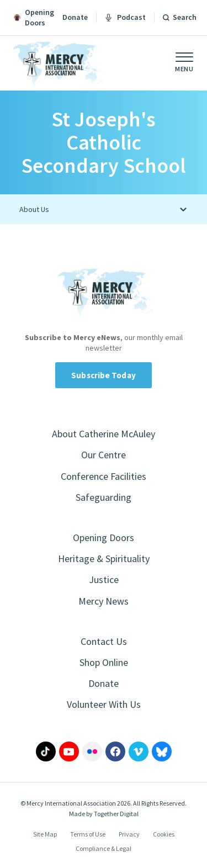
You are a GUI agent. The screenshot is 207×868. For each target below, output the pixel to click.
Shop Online (104, 662)
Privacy (129, 834)
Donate (75, 17)
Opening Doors (104, 538)
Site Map (45, 834)
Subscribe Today (104, 375)
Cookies (164, 834)
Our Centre (104, 455)
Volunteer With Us (104, 704)
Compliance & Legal (104, 848)
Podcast (125, 17)
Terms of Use (88, 834)
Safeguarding (104, 497)
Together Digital (116, 814)
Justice (104, 579)
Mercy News (104, 601)
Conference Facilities (104, 476)
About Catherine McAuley (104, 434)
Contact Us (104, 641)
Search (185, 17)
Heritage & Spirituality (104, 559)
